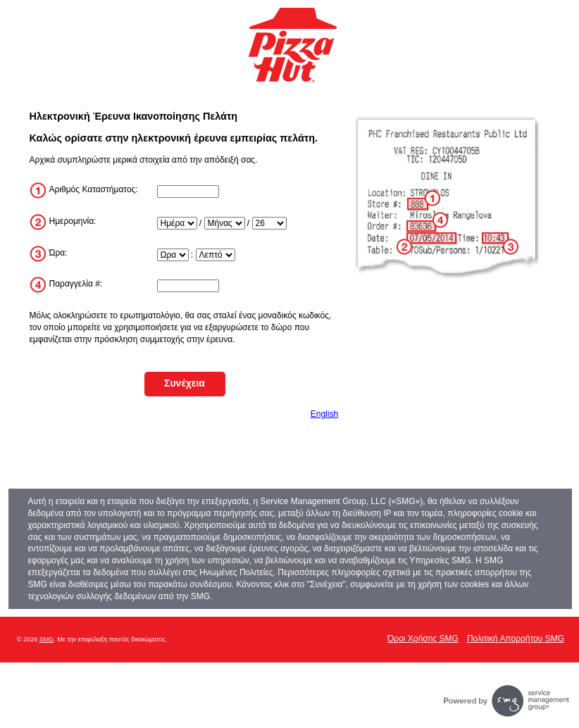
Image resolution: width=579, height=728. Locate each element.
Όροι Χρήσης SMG (423, 639)
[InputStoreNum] (188, 192)
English (324, 414)
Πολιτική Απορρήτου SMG (516, 639)
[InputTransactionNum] (188, 286)
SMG (47, 639)
